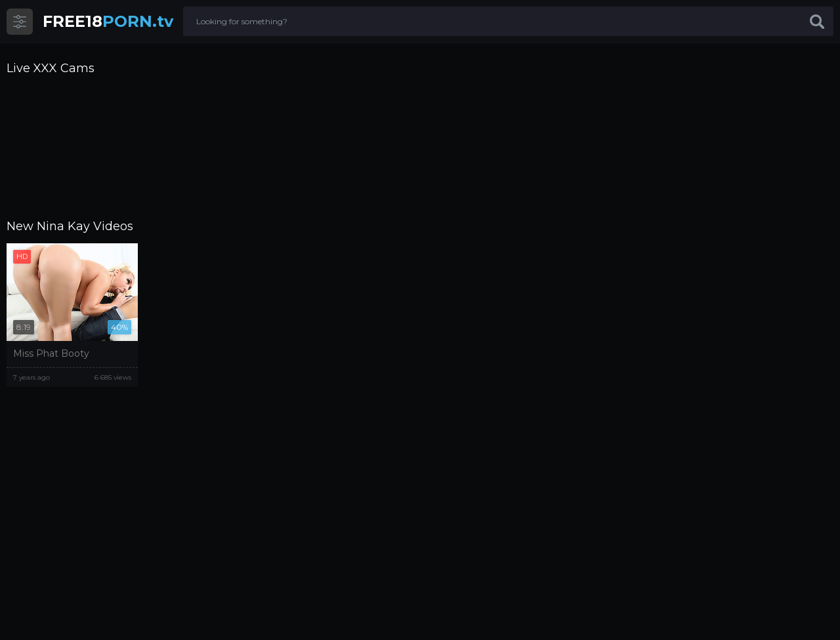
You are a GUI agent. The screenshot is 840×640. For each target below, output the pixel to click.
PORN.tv (108, 21)
